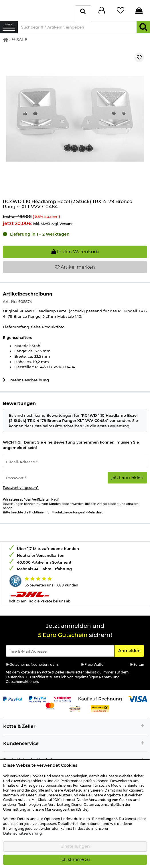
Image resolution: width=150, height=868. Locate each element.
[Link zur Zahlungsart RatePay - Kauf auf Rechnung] (63, 701)
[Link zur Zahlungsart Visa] (138, 701)
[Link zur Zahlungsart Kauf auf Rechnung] (100, 701)
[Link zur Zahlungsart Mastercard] (50, 708)
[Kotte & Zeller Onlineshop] (36, 11)
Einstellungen (75, 846)
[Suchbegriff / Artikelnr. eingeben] (77, 30)
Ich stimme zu (75, 859)
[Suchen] (143, 30)
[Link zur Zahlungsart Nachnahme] (100, 711)
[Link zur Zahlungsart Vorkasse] (75, 711)
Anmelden (131, 653)
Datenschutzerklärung (22, 833)
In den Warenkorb (75, 254)
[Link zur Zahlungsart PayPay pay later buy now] (38, 701)
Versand (67, 226)
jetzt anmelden (127, 480)
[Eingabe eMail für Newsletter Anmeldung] (60, 653)
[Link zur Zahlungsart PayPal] (12, 701)
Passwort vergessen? (21, 491)
